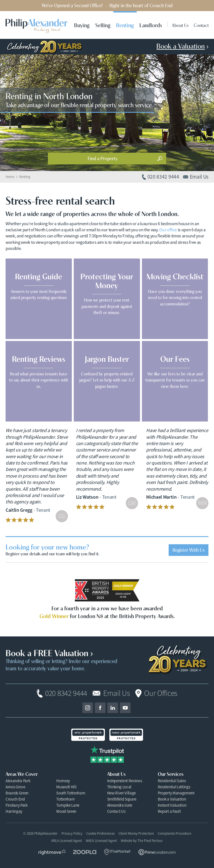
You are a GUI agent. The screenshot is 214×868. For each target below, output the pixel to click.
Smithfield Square (122, 799)
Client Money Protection (136, 833)
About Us (180, 25)
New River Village (122, 793)
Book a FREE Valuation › (49, 652)
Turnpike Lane (68, 805)
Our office (168, 230)
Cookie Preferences (100, 834)
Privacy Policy (72, 833)
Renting (125, 25)
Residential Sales (172, 781)
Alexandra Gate (120, 805)
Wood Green (66, 811)
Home (10, 177)
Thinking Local (119, 787)
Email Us (116, 693)
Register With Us (189, 550)
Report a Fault (169, 811)
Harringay (14, 811)
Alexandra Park (18, 781)
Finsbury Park (17, 805)
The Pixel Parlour (150, 841)
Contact (201, 25)
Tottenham (65, 799)
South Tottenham (71, 793)
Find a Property (103, 158)
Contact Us (116, 811)
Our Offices (161, 693)
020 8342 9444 (66, 693)
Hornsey (63, 781)
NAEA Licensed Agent (101, 841)
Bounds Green (17, 793)
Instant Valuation (172, 805)
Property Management (176, 793)
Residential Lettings (174, 787)
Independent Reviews (125, 781)
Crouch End (15, 799)
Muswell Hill (66, 787)
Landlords (151, 25)
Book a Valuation (172, 799)
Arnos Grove (15, 787)
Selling (103, 25)
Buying (82, 25)
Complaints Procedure (174, 833)
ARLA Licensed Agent (67, 841)
